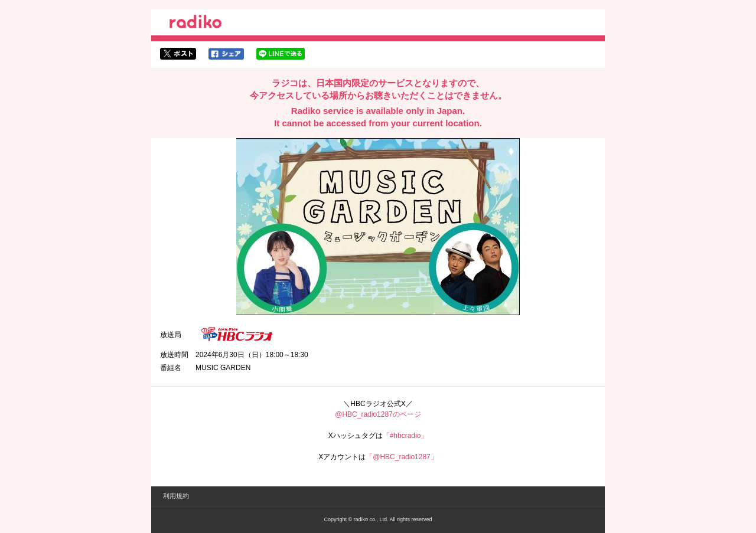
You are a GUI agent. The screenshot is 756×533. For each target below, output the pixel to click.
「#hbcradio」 (405, 436)
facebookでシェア (226, 54)
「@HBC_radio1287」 (402, 457)
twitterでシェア (178, 54)
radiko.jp (195, 24)
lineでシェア (281, 54)
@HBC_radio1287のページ (378, 414)
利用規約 (176, 496)
